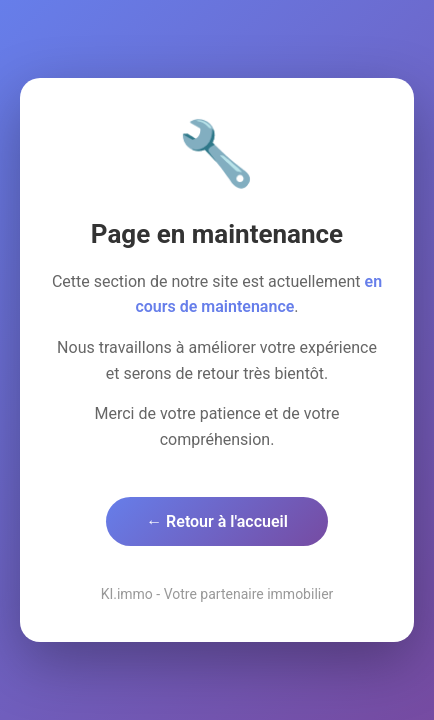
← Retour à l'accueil (217, 521)
